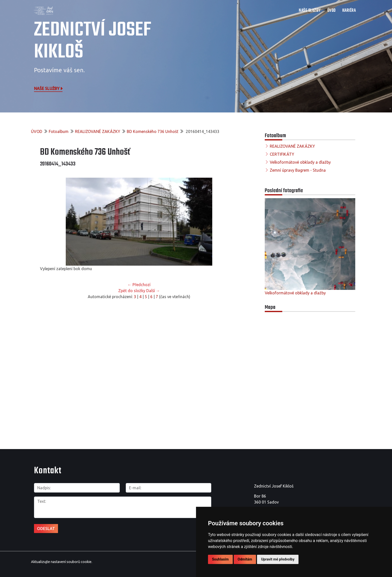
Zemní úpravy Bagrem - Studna (298, 170)
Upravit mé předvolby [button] (278, 559)
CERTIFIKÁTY (282, 154)
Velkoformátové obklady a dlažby (300, 162)
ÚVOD (331, 11)
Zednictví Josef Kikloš (93, 41)
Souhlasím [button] (220, 559)
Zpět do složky (132, 291)
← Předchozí (139, 285)
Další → (153, 291)
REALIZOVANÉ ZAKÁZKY (98, 131)
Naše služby (49, 88)
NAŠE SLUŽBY (310, 11)
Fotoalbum (59, 131)
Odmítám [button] (245, 559)
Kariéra (349, 11)
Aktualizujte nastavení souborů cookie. (62, 562)
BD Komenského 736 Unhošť (152, 131)
